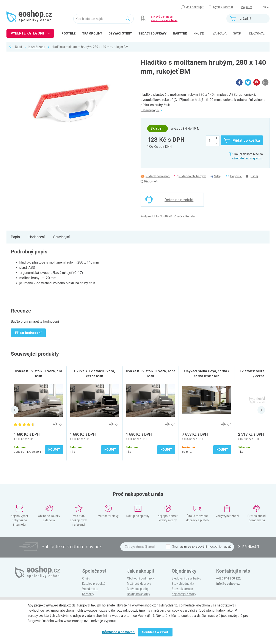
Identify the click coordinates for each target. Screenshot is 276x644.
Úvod (19, 47)
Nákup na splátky (139, 594)
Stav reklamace (182, 589)
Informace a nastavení (119, 632)
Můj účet (246, 7)
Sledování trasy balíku (186, 578)
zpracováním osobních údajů (212, 547)
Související (61, 237)
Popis (15, 237)
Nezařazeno (37, 47)
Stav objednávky (183, 584)
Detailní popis (151, 110)
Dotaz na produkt (179, 200)
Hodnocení (37, 237)
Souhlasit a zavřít (155, 632)
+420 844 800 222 (228, 578)
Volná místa (90, 589)
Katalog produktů (94, 584)
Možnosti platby (138, 589)
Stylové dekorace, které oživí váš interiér (164, 18)
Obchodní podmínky (140, 578)
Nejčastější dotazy (184, 594)
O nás (86, 578)
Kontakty (88, 594)
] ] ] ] (265, 7)
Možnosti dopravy (139, 584)
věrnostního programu (247, 158)
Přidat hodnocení (28, 333)
